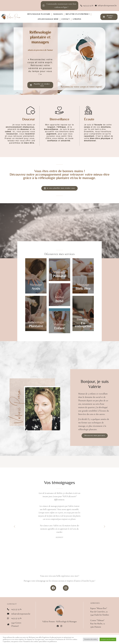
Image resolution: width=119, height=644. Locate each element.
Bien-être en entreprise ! (78, 14)
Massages (58, 14)
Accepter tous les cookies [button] (108, 639)
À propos (77, 19)
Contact (66, 19)
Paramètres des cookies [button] (91, 639)
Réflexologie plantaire (39, 14)
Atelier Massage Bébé (48, 19)
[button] (14, 526)
